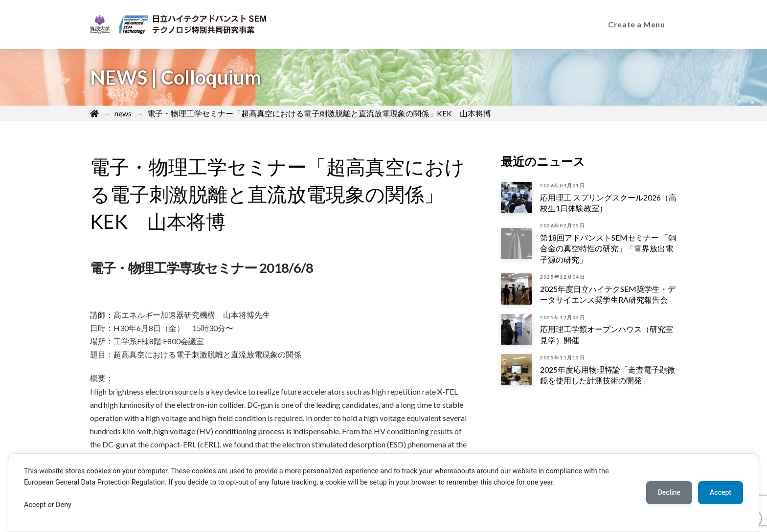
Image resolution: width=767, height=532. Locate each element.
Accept (721, 492)
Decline (669, 492)
